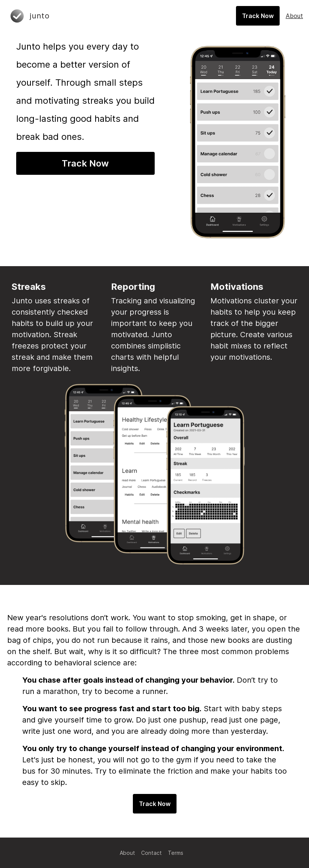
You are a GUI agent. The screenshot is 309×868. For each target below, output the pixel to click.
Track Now (85, 163)
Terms (176, 853)
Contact (151, 853)
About (127, 853)
